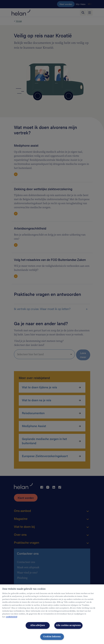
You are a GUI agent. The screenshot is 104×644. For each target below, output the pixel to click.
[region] (52, 614)
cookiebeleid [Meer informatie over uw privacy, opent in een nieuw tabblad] (11, 617)
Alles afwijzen (38, 625)
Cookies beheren (52, 637)
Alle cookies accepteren (68, 625)
